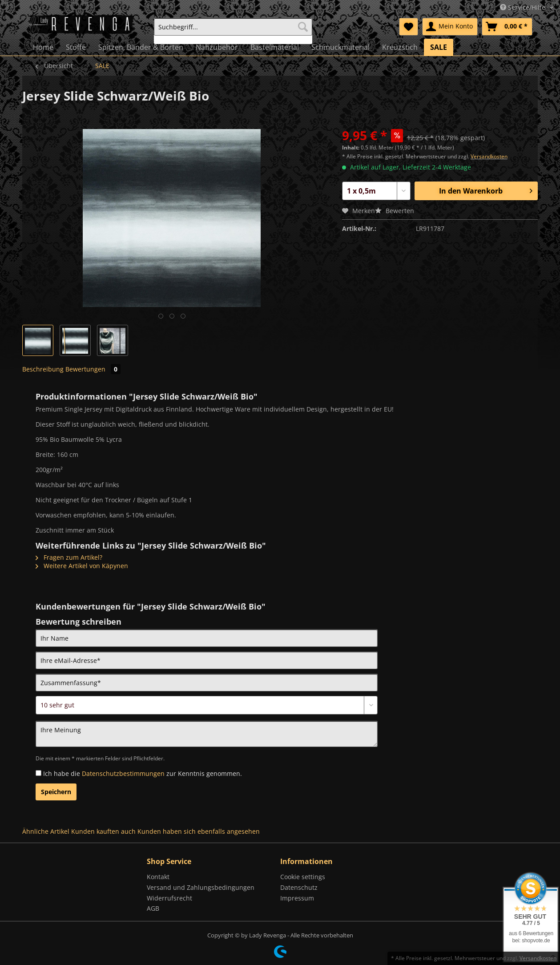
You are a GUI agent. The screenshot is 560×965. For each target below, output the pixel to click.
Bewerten (395, 211)
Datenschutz (299, 887)
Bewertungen (93, 369)
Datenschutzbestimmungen (123, 773)
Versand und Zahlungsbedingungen (201, 887)
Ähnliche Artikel (46, 831)
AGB (153, 908)
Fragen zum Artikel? (69, 557)
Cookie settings (303, 877)
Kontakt (158, 877)
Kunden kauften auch (103, 831)
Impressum (297, 898)
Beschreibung (43, 369)
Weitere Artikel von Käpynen (82, 566)
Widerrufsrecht (169, 898)
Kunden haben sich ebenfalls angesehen (199, 831)
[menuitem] (233, 31)
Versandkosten (489, 156)
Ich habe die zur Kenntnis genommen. (143, 773)
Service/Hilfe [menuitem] (524, 7)
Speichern (56, 792)
